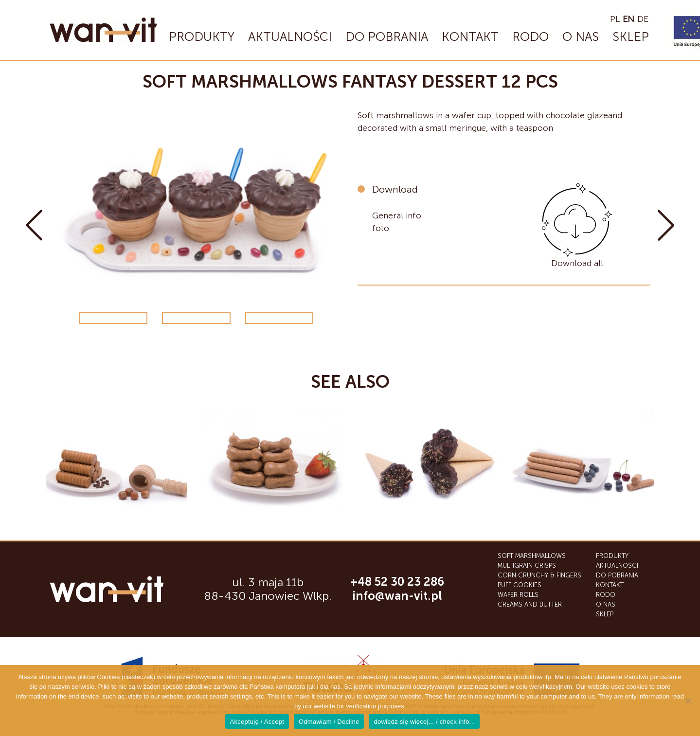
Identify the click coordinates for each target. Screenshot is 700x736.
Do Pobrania (387, 37)
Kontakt (470, 37)
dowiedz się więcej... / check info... (424, 722)
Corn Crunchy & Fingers (539, 575)
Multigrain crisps (527, 565)
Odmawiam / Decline (329, 722)
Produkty (202, 37)
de (643, 19)
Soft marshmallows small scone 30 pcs (34, 225)
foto (381, 227)
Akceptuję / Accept (257, 722)
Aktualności (290, 37)
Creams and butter (530, 604)
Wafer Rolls (518, 595)
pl (615, 19)
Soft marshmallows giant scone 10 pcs (666, 225)
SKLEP (631, 37)
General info (396, 215)
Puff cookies (520, 585)
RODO (530, 37)
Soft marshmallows (532, 556)
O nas (581, 37)
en (628, 19)
